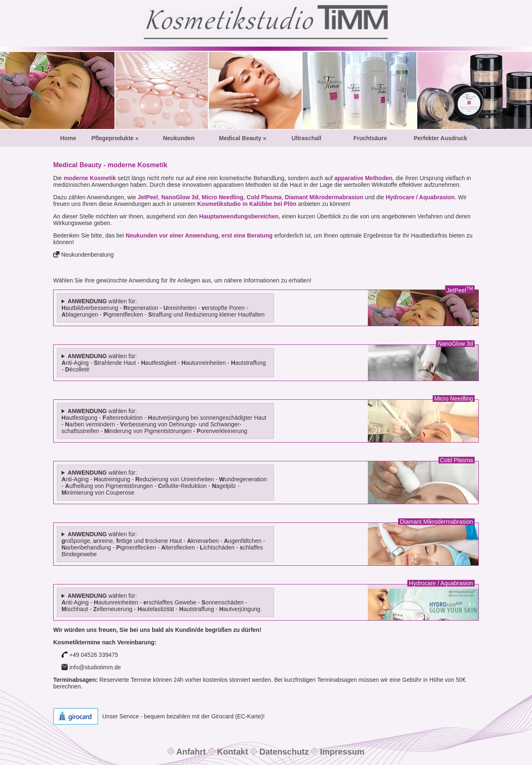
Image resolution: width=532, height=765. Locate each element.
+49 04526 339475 (90, 655)
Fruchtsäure (370, 138)
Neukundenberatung (87, 255)
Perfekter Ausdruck (440, 138)
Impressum (341, 752)
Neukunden (179, 138)
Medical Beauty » (243, 138)
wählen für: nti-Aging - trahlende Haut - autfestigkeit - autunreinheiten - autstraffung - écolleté (164, 363)
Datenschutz (283, 752)
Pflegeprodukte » (115, 138)
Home (68, 138)
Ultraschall (306, 138)
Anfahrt (191, 752)
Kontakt (232, 752)
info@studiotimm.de (94, 667)
